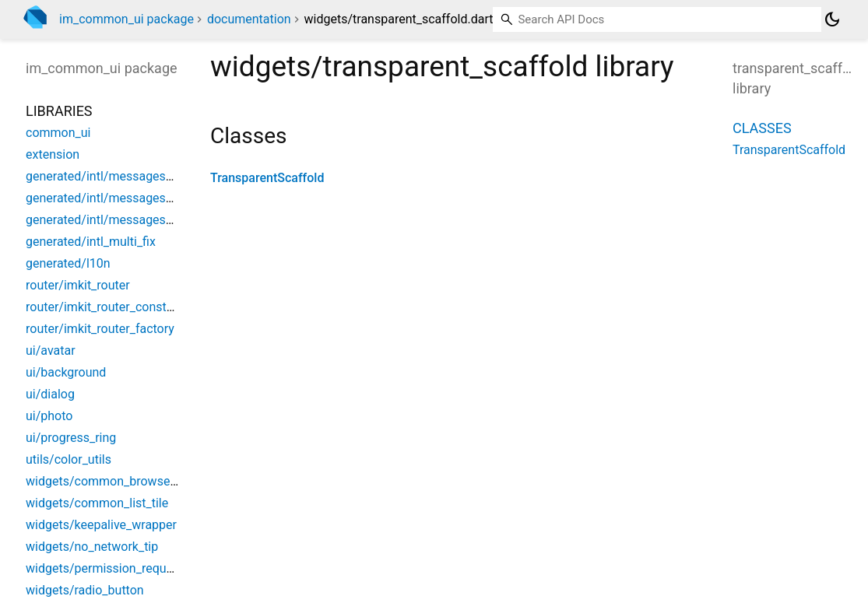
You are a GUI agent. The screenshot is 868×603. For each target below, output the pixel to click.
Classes (762, 128)
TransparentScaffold (267, 178)
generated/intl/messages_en (105, 198)
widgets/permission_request (105, 568)
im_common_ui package (127, 19)
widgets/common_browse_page (114, 481)
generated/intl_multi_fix (91, 242)
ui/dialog (50, 394)
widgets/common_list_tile (97, 503)
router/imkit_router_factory (100, 329)
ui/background (66, 372)
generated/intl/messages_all (105, 176)
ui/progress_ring (71, 438)
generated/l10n (68, 263)
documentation (249, 19)
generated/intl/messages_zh (105, 220)
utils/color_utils (69, 459)
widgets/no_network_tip (92, 547)
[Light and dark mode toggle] (832, 19)
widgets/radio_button (85, 590)
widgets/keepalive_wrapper (101, 525)
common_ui (58, 133)
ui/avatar (51, 351)
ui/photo (49, 416)
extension (53, 154)
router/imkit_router (78, 285)
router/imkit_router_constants (108, 307)
